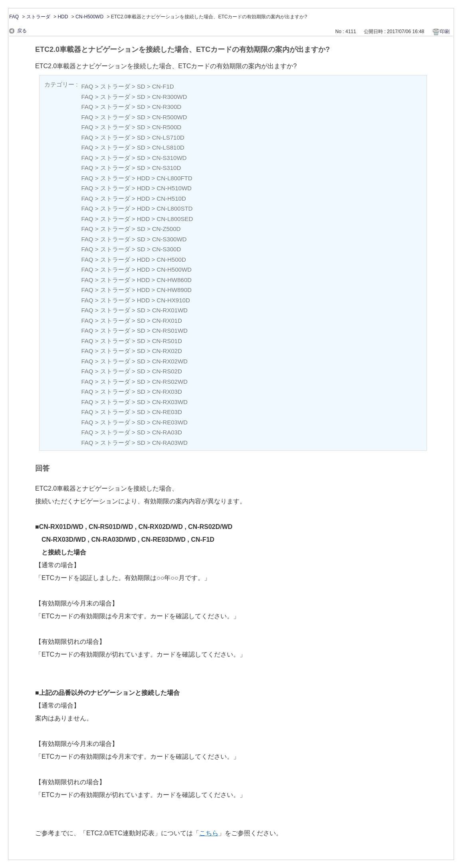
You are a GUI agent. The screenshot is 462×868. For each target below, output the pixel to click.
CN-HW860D (174, 280)
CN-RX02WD (170, 361)
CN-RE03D (167, 412)
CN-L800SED (175, 219)
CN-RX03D (167, 392)
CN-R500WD (170, 117)
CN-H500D (171, 259)
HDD (63, 17)
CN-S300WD (170, 239)
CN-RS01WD (170, 330)
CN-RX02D (167, 351)
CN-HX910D (173, 300)
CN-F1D (163, 86)
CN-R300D (167, 107)
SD (141, 86)
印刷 (445, 32)
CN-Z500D (167, 229)
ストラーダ (38, 17)
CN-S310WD (170, 158)
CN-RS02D (167, 371)
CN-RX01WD (170, 310)
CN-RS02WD (170, 382)
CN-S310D (167, 168)
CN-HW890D (174, 290)
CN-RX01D (167, 321)
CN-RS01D (167, 341)
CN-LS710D (168, 137)
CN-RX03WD (170, 402)
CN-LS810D (168, 147)
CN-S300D (167, 249)
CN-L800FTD (174, 178)
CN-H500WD (89, 17)
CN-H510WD (174, 188)
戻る (22, 31)
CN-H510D (171, 198)
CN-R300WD (170, 97)
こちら (209, 833)
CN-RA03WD (170, 443)
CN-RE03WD (170, 422)
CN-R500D (167, 127)
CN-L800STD (174, 208)
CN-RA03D (167, 432)
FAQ (14, 17)
